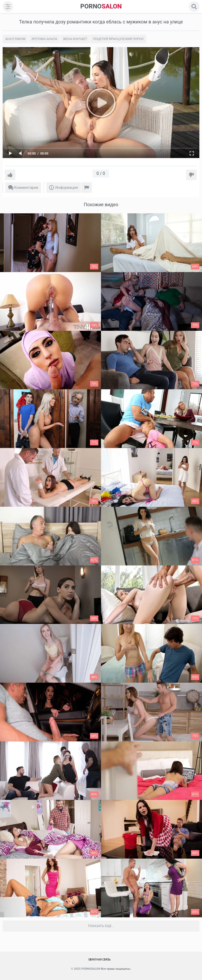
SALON (101, 6)
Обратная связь (100, 960)
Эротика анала (44, 39)
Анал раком (15, 39)
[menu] (8, 7)
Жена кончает (75, 39)
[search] (194, 7)
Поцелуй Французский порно (118, 39)
